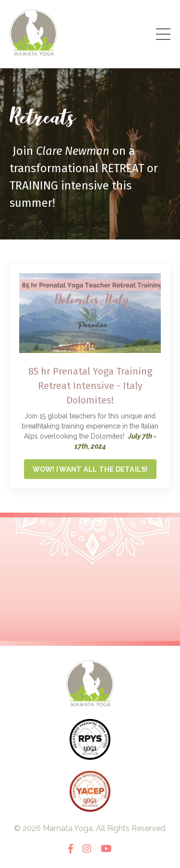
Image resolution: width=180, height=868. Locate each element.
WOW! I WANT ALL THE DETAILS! (90, 469)
